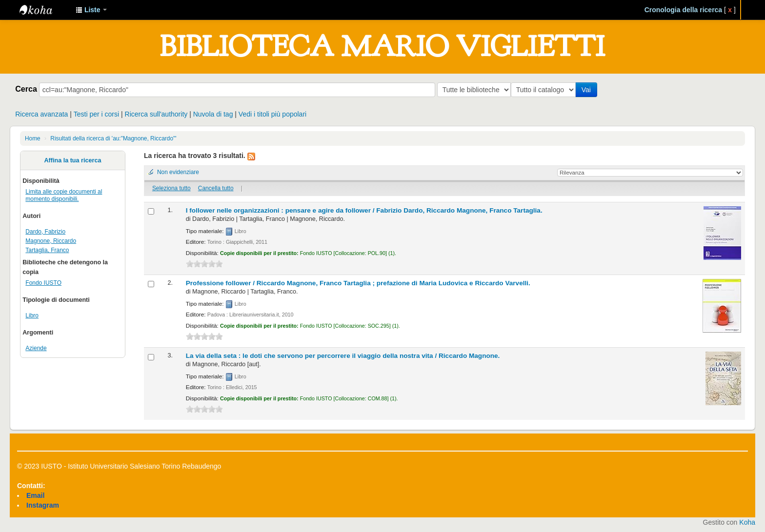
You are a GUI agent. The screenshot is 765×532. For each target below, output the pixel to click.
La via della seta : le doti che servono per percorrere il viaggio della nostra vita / (343, 356)
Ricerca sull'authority (156, 114)
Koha (747, 522)
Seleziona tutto (171, 188)
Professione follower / (358, 283)
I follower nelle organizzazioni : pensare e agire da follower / (364, 210)
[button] (91, 10)
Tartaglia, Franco (47, 250)
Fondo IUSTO (43, 283)
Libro (32, 315)
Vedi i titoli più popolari (272, 114)
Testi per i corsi (96, 114)
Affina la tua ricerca (73, 160)
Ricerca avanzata (41, 114)
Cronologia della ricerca (684, 10)
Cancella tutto (216, 188)
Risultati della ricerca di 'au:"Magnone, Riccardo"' (113, 138)
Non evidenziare (178, 172)
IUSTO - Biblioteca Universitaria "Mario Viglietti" (44, 10)
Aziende (36, 348)
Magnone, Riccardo (51, 241)
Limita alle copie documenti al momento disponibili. (64, 195)
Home (33, 138)
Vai (588, 90)
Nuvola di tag (213, 114)
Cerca (26, 89)
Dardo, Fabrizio (45, 232)
